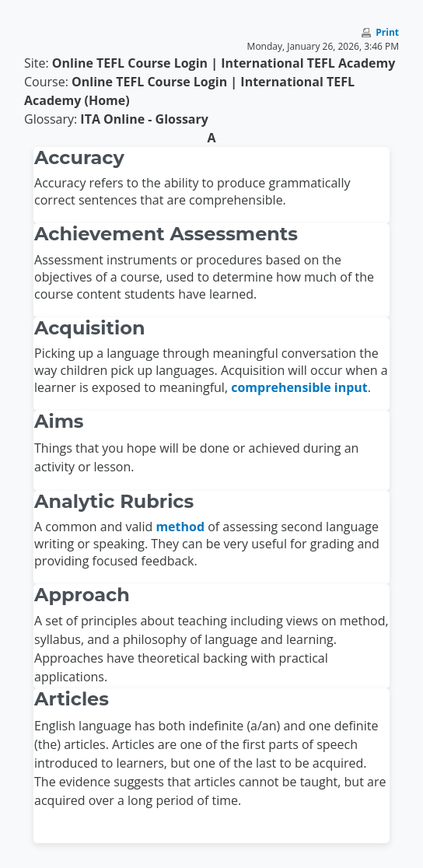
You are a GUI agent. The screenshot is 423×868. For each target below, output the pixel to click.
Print (387, 32)
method (180, 527)
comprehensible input (299, 387)
